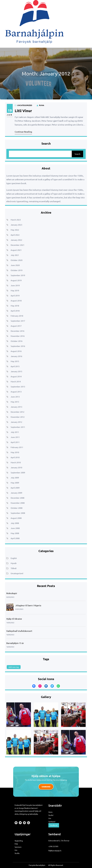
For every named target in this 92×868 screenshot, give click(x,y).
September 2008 (18, 513)
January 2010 (16, 467)
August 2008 (16, 518)
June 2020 (15, 265)
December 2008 (17, 498)
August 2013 (16, 392)
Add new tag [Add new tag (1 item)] (14, 667)
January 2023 (16, 225)
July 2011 (15, 432)
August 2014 (16, 376)
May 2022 (15, 230)
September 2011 (18, 427)
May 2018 (15, 306)
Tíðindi (14, 568)
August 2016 (16, 351)
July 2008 (15, 523)
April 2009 (15, 488)
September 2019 (18, 275)
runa (42, 105)
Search (78, 154)
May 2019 (15, 290)
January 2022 (16, 240)
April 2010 (15, 457)
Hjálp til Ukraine (14, 619)
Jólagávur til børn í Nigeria (28, 605)
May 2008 (15, 533)
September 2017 (18, 321)
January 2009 (16, 493)
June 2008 (15, 528)
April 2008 (15, 538)
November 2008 (18, 503)
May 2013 (15, 402)
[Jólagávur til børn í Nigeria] (10, 608)
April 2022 (15, 235)
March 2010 (16, 462)
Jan (10, 115)
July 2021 (15, 255)
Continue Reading (23, 132)
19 (10, 110)
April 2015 (15, 366)
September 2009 (18, 472)
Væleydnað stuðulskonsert (19, 631)
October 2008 (17, 508)
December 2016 (17, 331)
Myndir (14, 563)
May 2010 (15, 452)
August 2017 (16, 326)
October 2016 (17, 341)
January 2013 (16, 407)
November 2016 (18, 336)
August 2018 (16, 301)
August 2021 (16, 250)
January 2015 (16, 371)
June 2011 (15, 437)
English (14, 558)
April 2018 (15, 311)
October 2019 (17, 270)
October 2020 (17, 260)
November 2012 (18, 417)
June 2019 (15, 285)
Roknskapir (12, 593)
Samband (46, 787)
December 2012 (17, 412)
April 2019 (15, 295)
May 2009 (15, 483)
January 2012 (16, 422)
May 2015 (15, 361)
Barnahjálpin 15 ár (15, 643)
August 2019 (16, 280)
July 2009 (15, 478)
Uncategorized (25, 105)
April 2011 (15, 442)
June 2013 (15, 397)
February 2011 (17, 447)
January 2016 (16, 356)
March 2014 (16, 381)
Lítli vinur (23, 111)
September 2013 (18, 387)
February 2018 (17, 316)
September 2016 (18, 346)
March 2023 (16, 220)
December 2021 (17, 245)
